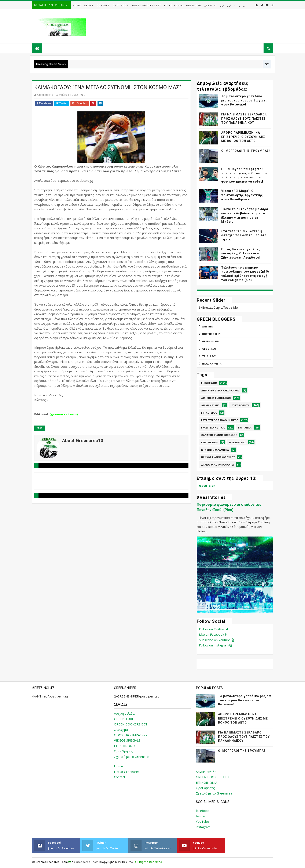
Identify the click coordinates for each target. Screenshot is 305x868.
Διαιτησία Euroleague (216, 398)
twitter (201, 816)
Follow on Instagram (216, 645)
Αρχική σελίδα (124, 713)
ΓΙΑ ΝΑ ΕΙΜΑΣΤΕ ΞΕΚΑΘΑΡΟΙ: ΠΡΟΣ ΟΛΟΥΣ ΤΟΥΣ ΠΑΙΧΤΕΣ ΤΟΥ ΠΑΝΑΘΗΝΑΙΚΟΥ (244, 119)
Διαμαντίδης (210, 405)
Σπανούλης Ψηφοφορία (218, 465)
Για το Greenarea (127, 772)
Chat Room (121, 6)
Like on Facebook (213, 634)
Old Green (209, 349)
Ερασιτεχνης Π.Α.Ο (213, 428)
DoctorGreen (211, 334)
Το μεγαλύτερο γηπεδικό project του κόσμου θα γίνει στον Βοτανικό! (244, 100)
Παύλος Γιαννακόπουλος (218, 457)
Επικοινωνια (174, 6)
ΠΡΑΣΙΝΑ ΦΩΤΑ (212, 364)
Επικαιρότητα (240, 405)
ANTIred (208, 327)
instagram (203, 827)
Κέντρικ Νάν (209, 442)
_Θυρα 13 (211, 6)
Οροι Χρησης (124, 751)
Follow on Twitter (214, 629)
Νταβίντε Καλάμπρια (215, 450)
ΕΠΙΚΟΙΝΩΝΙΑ (125, 746)
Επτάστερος (209, 413)
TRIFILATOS (209, 356)
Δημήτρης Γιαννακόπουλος (220, 390)
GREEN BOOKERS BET (131, 724)
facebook (203, 811)
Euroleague (209, 383)
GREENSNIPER (211, 341)
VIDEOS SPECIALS (127, 740)
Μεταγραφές (237, 442)
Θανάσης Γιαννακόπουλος (219, 435)
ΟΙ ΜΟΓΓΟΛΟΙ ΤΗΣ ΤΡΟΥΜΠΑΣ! (246, 151)
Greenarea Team (87, 862)
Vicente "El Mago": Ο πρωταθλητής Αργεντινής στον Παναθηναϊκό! (242, 195)
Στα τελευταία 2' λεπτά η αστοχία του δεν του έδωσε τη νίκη (244, 235)
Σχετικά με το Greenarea (132, 757)
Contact (103, 6)
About (89, 6)
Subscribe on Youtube (217, 640)
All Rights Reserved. (149, 862)
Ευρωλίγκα (245, 428)
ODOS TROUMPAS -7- (130, 735)
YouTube (202, 821)
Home (77, 6)
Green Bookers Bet (147, 6)
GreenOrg (194, 6)
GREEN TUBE (124, 719)
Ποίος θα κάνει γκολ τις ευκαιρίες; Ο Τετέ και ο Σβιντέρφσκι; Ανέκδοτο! (241, 253)
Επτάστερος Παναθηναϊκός (220, 420)
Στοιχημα (121, 729)
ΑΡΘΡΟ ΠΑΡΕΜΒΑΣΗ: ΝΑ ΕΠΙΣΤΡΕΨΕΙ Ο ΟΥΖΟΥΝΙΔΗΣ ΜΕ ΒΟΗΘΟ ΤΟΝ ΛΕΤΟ (243, 137)
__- (222, 6)
